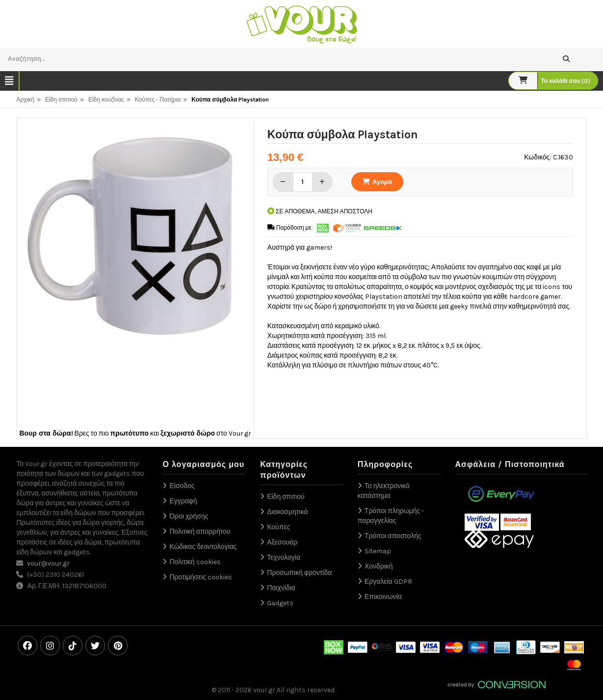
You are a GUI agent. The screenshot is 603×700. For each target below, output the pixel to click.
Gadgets (280, 603)
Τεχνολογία (284, 557)
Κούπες (278, 527)
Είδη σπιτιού (61, 100)
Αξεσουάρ (282, 542)
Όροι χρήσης (189, 516)
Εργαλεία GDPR (388, 582)
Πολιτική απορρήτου (200, 531)
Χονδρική (379, 566)
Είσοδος (182, 486)
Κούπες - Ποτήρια (158, 100)
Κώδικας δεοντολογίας (203, 547)
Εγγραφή (183, 501)
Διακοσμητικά (287, 512)
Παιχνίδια (281, 588)
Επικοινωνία (383, 597)
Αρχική (25, 100)
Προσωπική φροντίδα (299, 573)
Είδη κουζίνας (106, 100)
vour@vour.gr (48, 563)
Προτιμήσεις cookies (201, 577)
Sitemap (378, 551)
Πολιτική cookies (195, 562)
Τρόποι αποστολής (393, 536)
